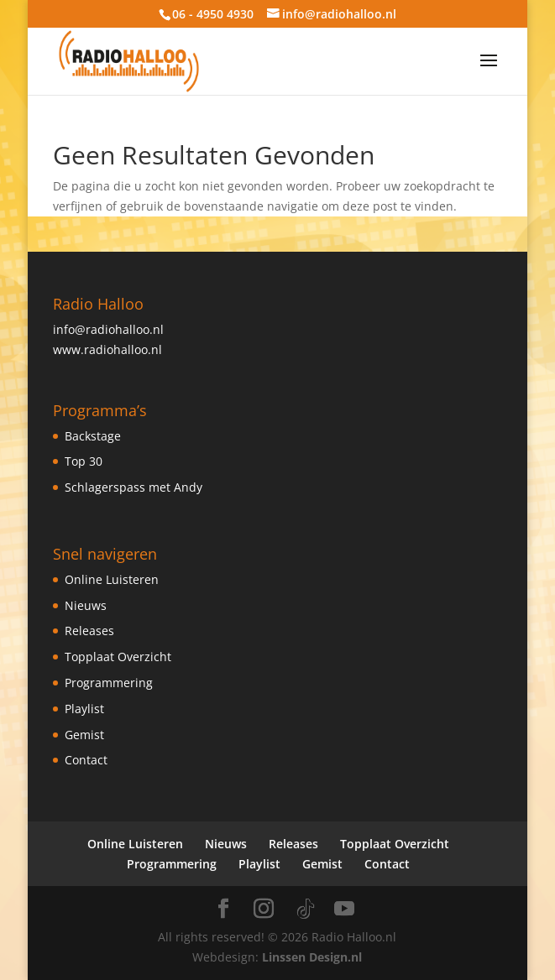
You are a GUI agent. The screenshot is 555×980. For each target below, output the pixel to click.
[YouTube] (344, 909)
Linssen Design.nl (312, 957)
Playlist (84, 709)
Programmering (109, 683)
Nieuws (86, 605)
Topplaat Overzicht (118, 657)
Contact (86, 760)
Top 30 (84, 461)
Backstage (93, 436)
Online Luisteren (112, 579)
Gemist (84, 735)
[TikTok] (306, 910)
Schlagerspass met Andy (134, 487)
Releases (89, 631)
